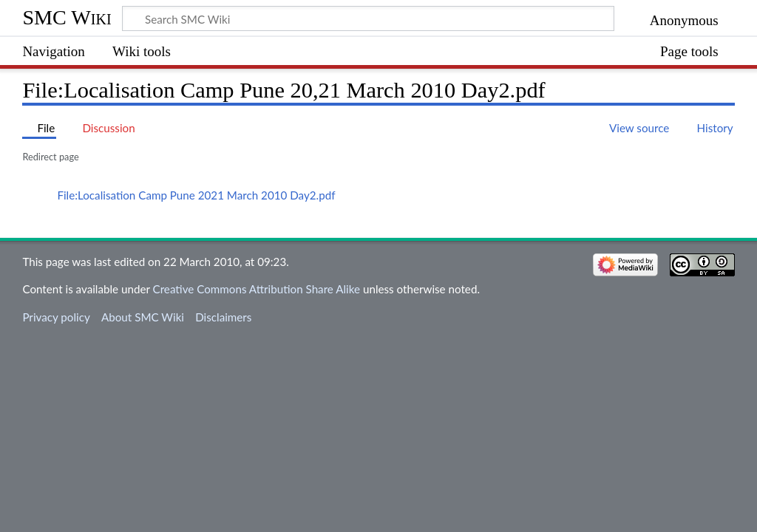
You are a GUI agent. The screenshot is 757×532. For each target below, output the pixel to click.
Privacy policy (56, 317)
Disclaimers (223, 317)
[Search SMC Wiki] (368, 18)
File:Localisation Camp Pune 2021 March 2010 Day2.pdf (196, 195)
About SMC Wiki (143, 317)
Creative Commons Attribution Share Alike (257, 289)
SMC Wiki (67, 17)
